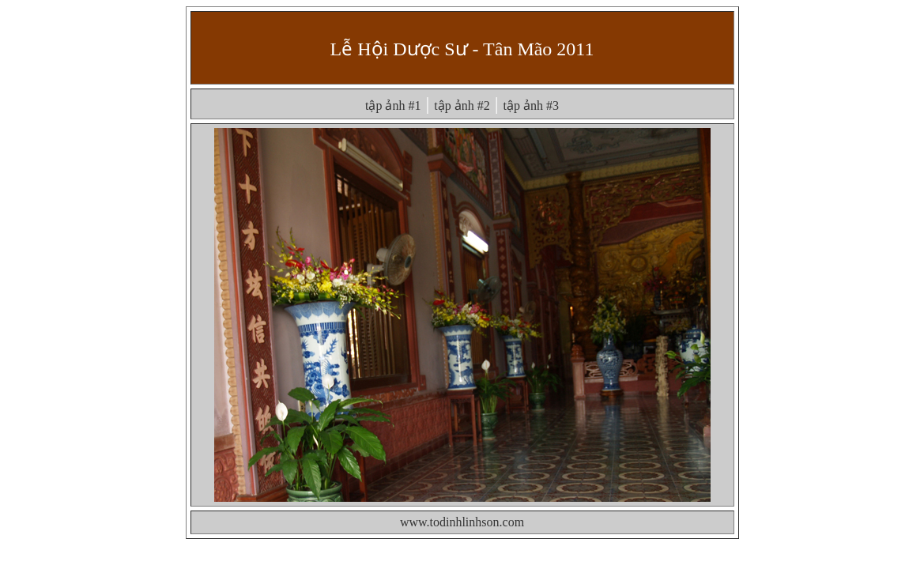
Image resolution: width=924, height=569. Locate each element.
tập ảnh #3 (531, 106)
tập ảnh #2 (462, 106)
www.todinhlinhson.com (462, 522)
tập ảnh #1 (393, 106)
